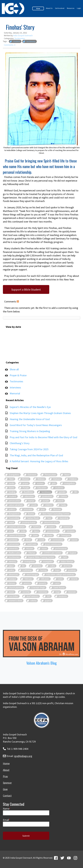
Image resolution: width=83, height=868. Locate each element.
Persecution (50, 475)
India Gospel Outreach (23, 35)
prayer (25, 483)
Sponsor (7, 783)
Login (79, 8)
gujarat (48, 601)
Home (6, 763)
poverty (43, 583)
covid (42, 540)
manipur (12, 579)
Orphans (57, 479)
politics (12, 509)
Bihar (28, 540)
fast (49, 518)
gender (62, 492)
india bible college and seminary (60, 574)
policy (11, 570)
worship (26, 592)
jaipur (11, 566)
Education (42, 488)
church (60, 501)
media (12, 483)
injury (36, 531)
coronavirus (58, 540)
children (49, 505)
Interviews (15, 387)
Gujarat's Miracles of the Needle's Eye (30, 407)
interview (28, 509)
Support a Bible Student (26, 289)
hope (57, 570)
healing (12, 492)
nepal (11, 522)
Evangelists (14, 475)
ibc (23, 566)
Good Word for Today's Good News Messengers (36, 425)
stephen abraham (17, 527)
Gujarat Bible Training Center (41, 557)
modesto (63, 596)
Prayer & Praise (18, 375)
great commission (53, 544)
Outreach (32, 475)
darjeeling (64, 518)
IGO (49, 596)
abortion (67, 566)
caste (57, 583)
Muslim (49, 535)
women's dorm (15, 601)
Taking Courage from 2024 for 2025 (29, 449)
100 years (45, 579)
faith (65, 557)
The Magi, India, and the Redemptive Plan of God (36, 455)
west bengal (32, 574)
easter (75, 540)
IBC (76, 492)
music (11, 592)
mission (30, 548)
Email (6, 820)
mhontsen (13, 574)
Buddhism (28, 492)
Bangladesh (14, 514)
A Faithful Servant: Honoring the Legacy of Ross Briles (39, 461)
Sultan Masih (33, 518)
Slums (12, 488)
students (59, 488)
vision (44, 548)
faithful (36, 527)
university (13, 548)
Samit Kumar (59, 588)
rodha (52, 566)
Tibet (11, 479)
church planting (16, 588)
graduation (47, 496)
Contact (7, 796)
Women (26, 479)
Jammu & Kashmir (17, 535)
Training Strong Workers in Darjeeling (30, 431)
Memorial (15, 393)
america (27, 583)
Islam (35, 535)
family (63, 505)
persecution (14, 501)
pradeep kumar (29, 522)
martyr (31, 501)
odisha (33, 601)
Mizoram (57, 509)
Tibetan (32, 553)
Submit (26, 836)
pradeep (72, 570)
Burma (31, 514)
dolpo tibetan (67, 561)
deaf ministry (32, 596)
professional (61, 548)
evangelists (70, 483)
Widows (41, 479)
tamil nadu (32, 544)
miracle (74, 579)
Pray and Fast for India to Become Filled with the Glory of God (43, 437)
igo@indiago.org (23, 756)
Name (6, 809)
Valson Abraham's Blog (42, 663)
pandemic (13, 540)
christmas (43, 592)
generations (53, 531)
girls (54, 483)
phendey (37, 566)
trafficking (27, 570)
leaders (52, 527)
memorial (68, 527)
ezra (11, 531)
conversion (14, 544)
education (29, 496)
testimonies (14, 557)
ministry (12, 561)
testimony (31, 41)
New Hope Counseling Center (56, 514)
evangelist (48, 561)
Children (73, 479)
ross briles (13, 596)
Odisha (64, 496)
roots (60, 579)
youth (34, 505)
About (6, 770)
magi (58, 592)
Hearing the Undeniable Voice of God (30, 419)
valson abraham (16, 505)
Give (38, 8)
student (17, 41)
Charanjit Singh (38, 588)
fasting (43, 570)
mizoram (72, 592)
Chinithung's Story (20, 443)
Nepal (67, 475)
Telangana (65, 535)
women (40, 483)
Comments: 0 (10, 45)
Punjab (26, 488)
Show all (14, 369)
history (12, 583)
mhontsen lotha (51, 522)
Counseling (14, 518)
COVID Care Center (53, 553)
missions (71, 531)
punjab (46, 501)
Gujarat (73, 553)
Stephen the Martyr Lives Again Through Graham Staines (40, 413)
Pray (5, 776)
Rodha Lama (14, 553)
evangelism (30, 561)
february (28, 579)
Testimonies (20, 38)
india (23, 531)
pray (43, 509)
